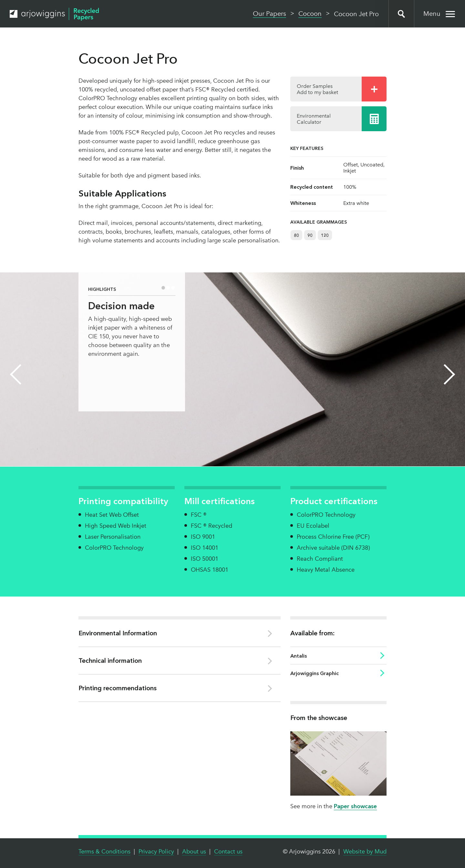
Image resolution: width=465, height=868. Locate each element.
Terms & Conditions (104, 852)
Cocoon (310, 14)
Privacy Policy (156, 852)
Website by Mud (365, 852)
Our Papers (269, 14)
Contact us (228, 852)
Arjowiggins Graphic (315, 673)
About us (194, 852)
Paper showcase (355, 806)
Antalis (299, 656)
